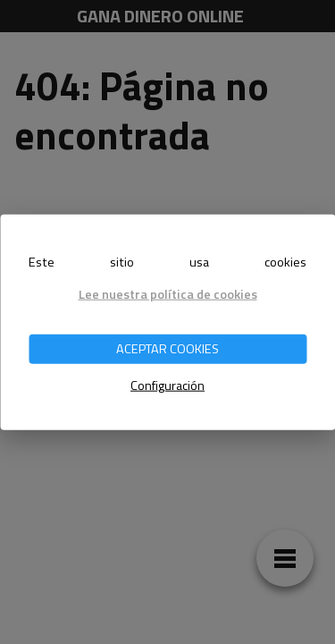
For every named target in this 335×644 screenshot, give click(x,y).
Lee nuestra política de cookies (168, 293)
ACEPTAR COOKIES (167, 349)
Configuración (167, 386)
